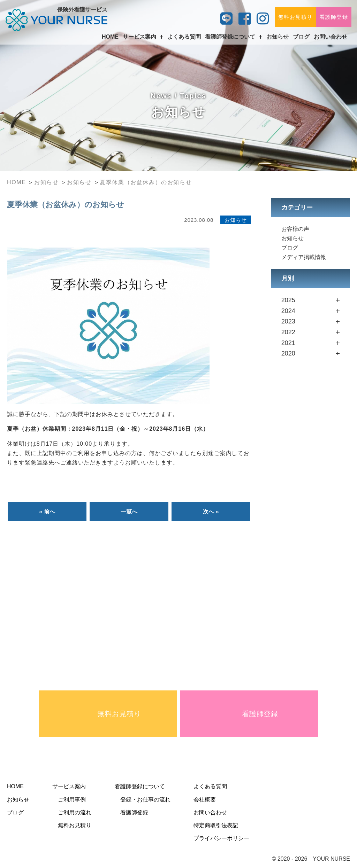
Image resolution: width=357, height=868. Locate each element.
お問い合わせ (331, 37)
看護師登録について (140, 786)
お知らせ (278, 37)
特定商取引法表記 (216, 825)
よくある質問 (184, 37)
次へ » (211, 512)
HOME (110, 37)
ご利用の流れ (75, 812)
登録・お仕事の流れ (145, 800)
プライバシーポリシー (221, 838)
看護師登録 (334, 17)
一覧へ (129, 512)
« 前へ (47, 512)
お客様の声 (295, 229)
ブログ (301, 37)
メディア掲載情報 (304, 257)
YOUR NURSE (331, 859)
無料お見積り (295, 17)
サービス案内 (69, 786)
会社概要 (205, 800)
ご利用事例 (72, 800)
